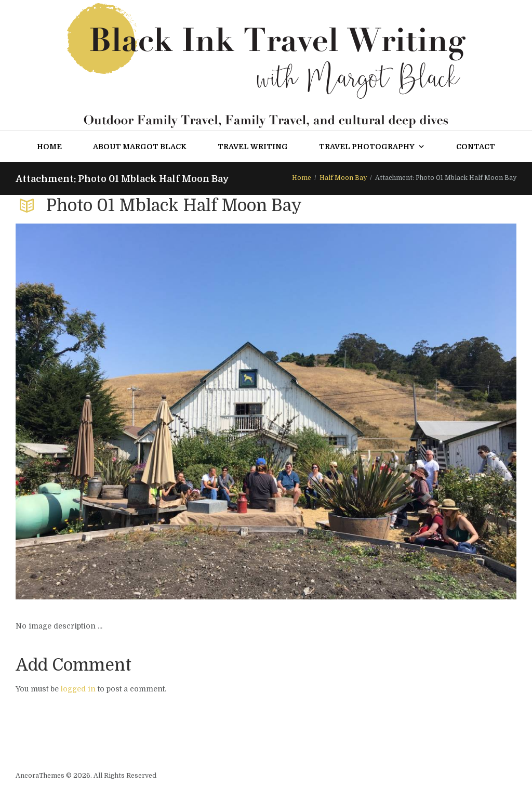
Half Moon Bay (343, 178)
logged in (78, 689)
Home (49, 147)
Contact (476, 147)
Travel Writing (253, 147)
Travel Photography (372, 147)
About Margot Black (140, 147)
